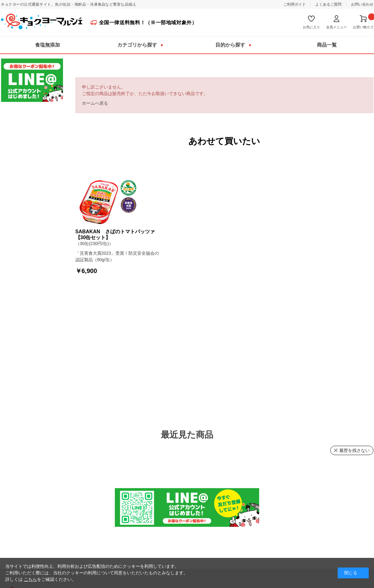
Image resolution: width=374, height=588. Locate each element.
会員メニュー (336, 27)
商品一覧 (327, 45)
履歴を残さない (354, 450)
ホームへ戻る (95, 103)
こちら (30, 579)
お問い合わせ (362, 4)
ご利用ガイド (295, 4)
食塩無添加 (47, 45)
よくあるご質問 (328, 4)
